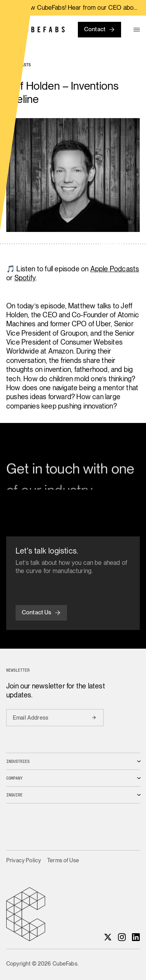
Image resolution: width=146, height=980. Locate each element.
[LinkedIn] (136, 937)
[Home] (35, 29)
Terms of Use (63, 860)
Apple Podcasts (115, 269)
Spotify (25, 278)
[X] (108, 937)
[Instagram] (122, 937)
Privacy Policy (24, 860)
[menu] (137, 30)
